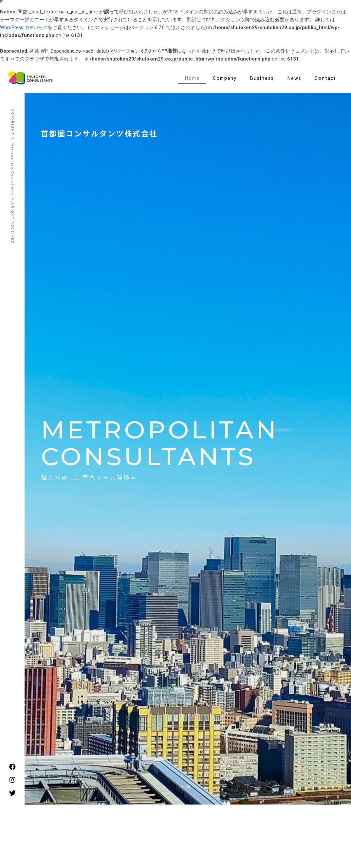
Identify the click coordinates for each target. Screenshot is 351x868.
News (294, 78)
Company (225, 78)
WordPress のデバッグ (25, 27)
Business (262, 78)
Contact (325, 78)
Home (192, 78)
